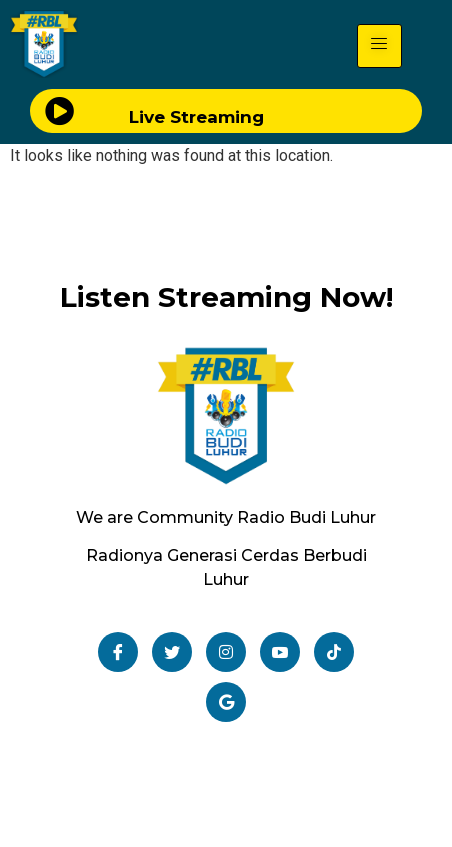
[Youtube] (280, 652)
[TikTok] (334, 652)
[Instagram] (226, 652)
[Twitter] (172, 652)
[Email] (226, 702)
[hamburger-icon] (379, 46)
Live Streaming (196, 117)
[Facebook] (118, 652)
